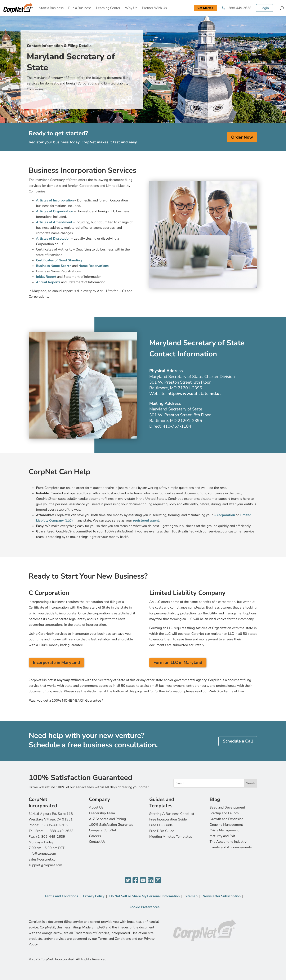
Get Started (205, 8)
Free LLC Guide (161, 825)
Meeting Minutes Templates (171, 837)
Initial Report (46, 277)
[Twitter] (128, 881)
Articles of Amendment (54, 222)
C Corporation (224, 515)
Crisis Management (224, 830)
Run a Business (80, 8)
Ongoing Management (226, 825)
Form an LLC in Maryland (178, 663)
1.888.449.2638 (239, 8)
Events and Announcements (231, 847)
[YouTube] (143, 881)
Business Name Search (54, 266)
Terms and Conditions (61, 896)
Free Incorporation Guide (168, 819)
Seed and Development (227, 807)
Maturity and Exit (222, 836)
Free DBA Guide (162, 831)
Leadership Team (102, 813)
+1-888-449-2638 (59, 831)
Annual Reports (48, 282)
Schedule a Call (238, 741)
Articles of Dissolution (53, 239)
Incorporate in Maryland (56, 663)
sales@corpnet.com (44, 859)
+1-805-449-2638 (55, 825)
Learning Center (108, 8)
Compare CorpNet (103, 830)
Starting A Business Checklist (172, 814)
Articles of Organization (55, 211)
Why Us (131, 8)
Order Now (242, 137)
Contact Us (97, 842)
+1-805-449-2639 (50, 837)
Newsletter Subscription (222, 896)
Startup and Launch (224, 813)
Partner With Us (154, 8)
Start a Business (51, 8)
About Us (96, 807)
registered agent (146, 521)
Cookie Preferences (145, 907)
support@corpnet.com (45, 865)
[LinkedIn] (151, 881)
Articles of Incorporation (55, 200)
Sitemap (191, 896)
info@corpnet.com (42, 854)
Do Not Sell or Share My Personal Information (144, 896)
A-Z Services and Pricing (107, 819)
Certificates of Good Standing (59, 260)
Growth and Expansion (227, 819)
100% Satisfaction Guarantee (111, 825)
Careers (95, 836)
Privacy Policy (94, 896)
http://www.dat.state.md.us (195, 394)
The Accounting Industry (228, 842)
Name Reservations (94, 266)
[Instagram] (158, 881)
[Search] (282, 8)
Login (265, 8)
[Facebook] (135, 881)
